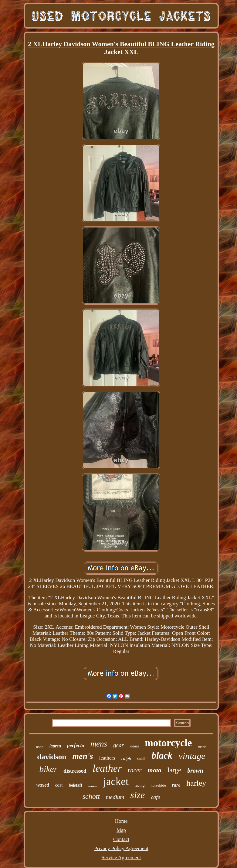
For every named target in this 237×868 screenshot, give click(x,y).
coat (59, 785)
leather (107, 768)
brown (195, 771)
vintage (192, 756)
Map (121, 830)
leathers (107, 758)
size (137, 795)
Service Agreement (121, 858)
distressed (75, 771)
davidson (52, 757)
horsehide (158, 785)
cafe (155, 797)
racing (140, 785)
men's (83, 756)
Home (121, 821)
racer (135, 770)
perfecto (76, 745)
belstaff (75, 785)
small (141, 759)
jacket (116, 782)
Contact (121, 839)
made (202, 747)
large (174, 770)
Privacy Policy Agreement (121, 848)
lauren (55, 746)
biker (48, 769)
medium (115, 797)
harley (196, 783)
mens (99, 744)
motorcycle (168, 743)
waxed (43, 785)
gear (118, 745)
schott (91, 796)
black (162, 755)
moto (155, 770)
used (40, 747)
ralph (126, 758)
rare (176, 785)
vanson (93, 786)
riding (134, 746)
